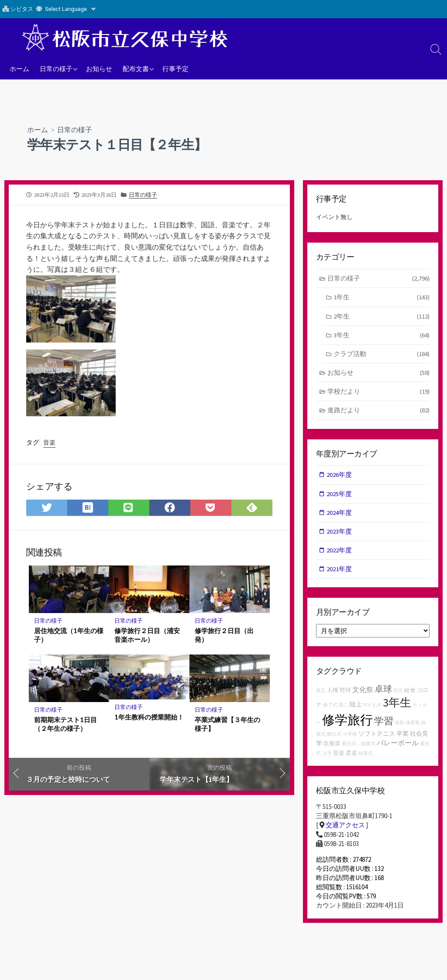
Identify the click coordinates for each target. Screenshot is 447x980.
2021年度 (340, 571)
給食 (410, 692)
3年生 (382, 336)
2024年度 (340, 514)
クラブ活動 (382, 355)
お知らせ (99, 69)
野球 (345, 692)
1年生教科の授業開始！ (149, 718)
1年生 (382, 298)
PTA (367, 707)
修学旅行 (347, 722)
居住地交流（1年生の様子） (69, 635)
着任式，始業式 (359, 746)
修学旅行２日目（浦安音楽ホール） (147, 635)
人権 (333, 692)
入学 (327, 756)
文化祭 (363, 692)
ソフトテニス (377, 736)
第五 (321, 693)
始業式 (366, 756)
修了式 (330, 707)
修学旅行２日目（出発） (224, 635)
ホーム (19, 69)
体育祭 (413, 725)
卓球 (383, 691)
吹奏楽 (332, 745)
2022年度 (340, 552)
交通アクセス (345, 828)
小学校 (350, 736)
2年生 (382, 317)
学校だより (379, 393)
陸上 (356, 706)
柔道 (351, 755)
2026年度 (340, 476)
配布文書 (136, 69)
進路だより (379, 412)
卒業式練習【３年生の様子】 (227, 725)
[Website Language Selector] (70, 9)
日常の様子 (56, 69)
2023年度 (340, 533)
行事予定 (175, 69)
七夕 (377, 707)
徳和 (399, 725)
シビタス (22, 9)
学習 (384, 723)
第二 (344, 707)
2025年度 (340, 495)
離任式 (334, 736)
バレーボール (398, 745)
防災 (398, 693)
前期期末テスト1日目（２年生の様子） (65, 725)
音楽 (49, 442)
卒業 (402, 736)
